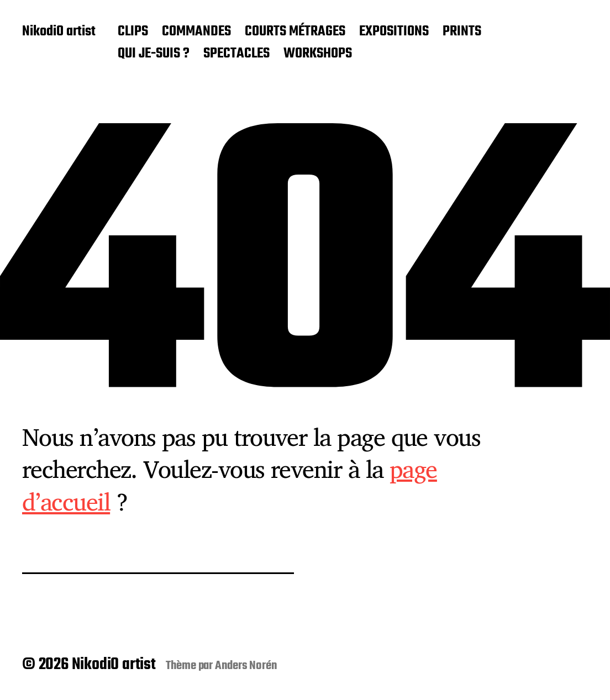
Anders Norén (246, 666)
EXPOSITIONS (394, 32)
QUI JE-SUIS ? (154, 54)
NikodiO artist (59, 32)
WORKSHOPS (318, 54)
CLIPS (133, 32)
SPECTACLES (236, 54)
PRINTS (462, 32)
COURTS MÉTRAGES (295, 32)
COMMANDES (196, 32)
